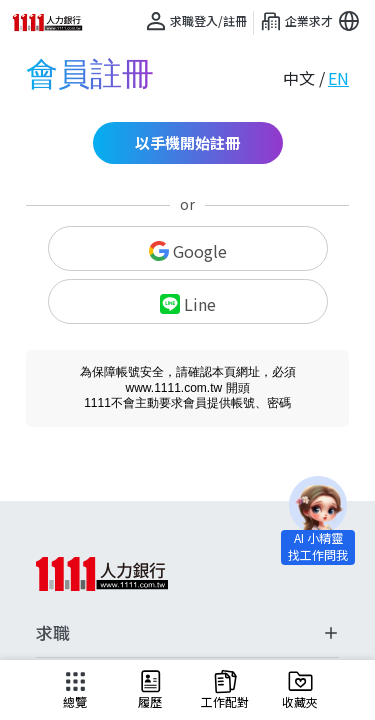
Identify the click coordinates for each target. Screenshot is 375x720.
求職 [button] (187, 633)
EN (338, 78)
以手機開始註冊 (187, 142)
